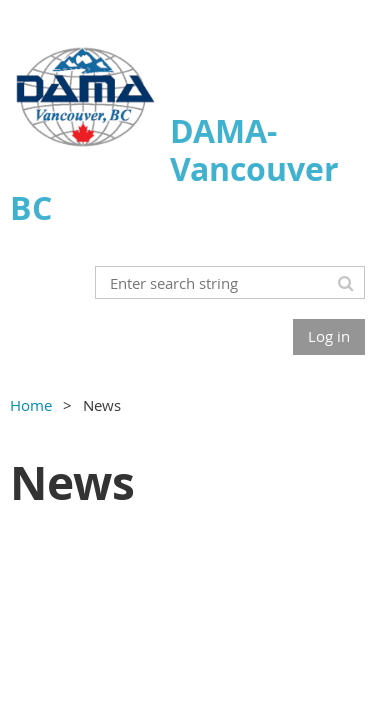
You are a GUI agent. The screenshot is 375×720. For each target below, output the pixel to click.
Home (31, 405)
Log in (329, 336)
